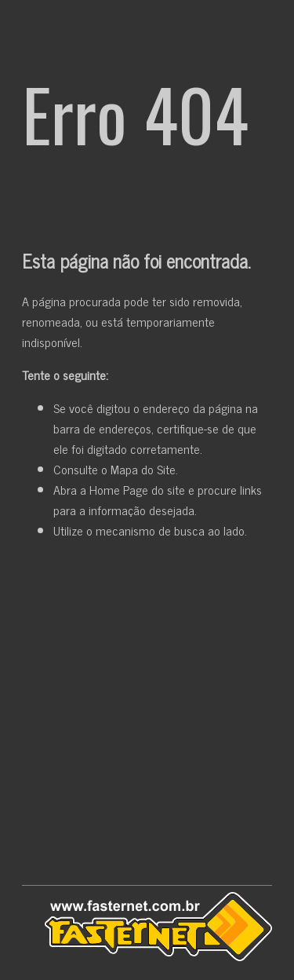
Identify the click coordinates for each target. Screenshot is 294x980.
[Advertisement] (147, 716)
